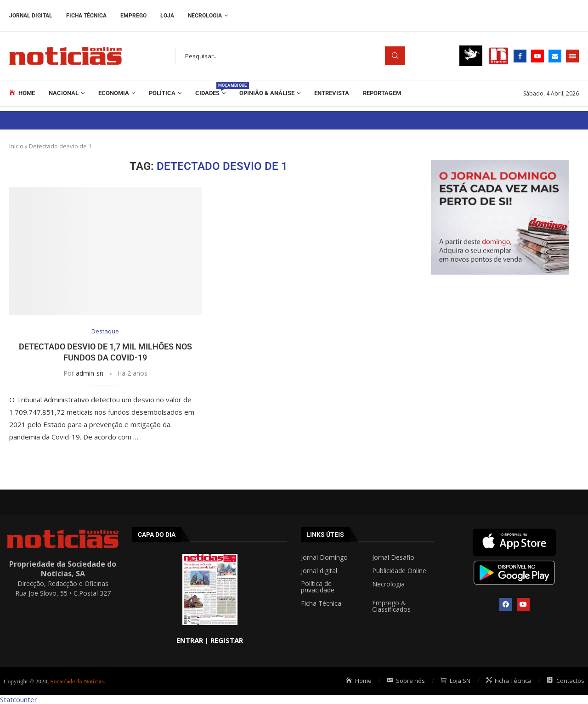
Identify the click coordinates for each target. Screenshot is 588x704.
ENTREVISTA (332, 93)
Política (162, 93)
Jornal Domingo (324, 558)
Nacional (64, 93)
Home (22, 93)
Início (16, 146)
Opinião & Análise (267, 93)
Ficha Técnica (86, 16)
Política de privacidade (318, 587)
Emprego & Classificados (391, 606)
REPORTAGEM (382, 93)
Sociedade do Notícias (77, 681)
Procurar (395, 56)
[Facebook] (520, 56)
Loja (167, 16)
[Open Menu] (572, 56)
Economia (114, 93)
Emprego (133, 16)
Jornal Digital (31, 16)
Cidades (210, 89)
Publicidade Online (399, 571)
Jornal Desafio (393, 558)
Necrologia (205, 16)
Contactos (566, 681)
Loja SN (455, 681)
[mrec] (500, 164)
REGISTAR (227, 640)
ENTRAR (190, 640)
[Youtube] (537, 56)
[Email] (555, 56)
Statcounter (19, 699)
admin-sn (90, 373)
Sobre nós (406, 681)
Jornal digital (319, 571)
